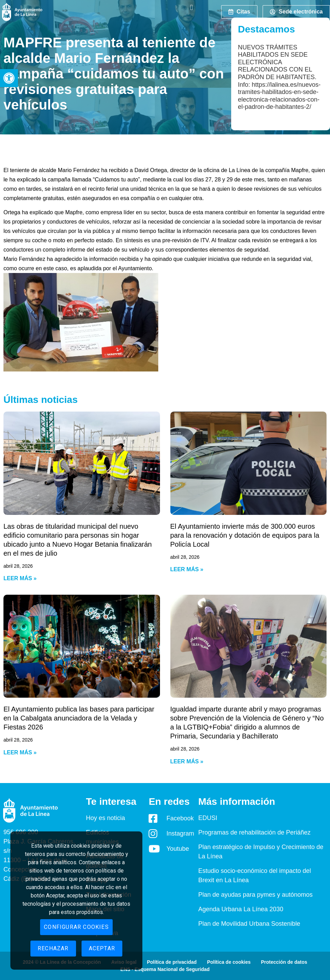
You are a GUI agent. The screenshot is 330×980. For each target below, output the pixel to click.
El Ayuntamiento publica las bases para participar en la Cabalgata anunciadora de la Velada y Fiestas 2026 (79, 718)
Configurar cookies (76, 927)
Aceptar (102, 948)
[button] (9, 78)
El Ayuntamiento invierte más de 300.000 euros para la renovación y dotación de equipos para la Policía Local (245, 535)
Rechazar (53, 948)
